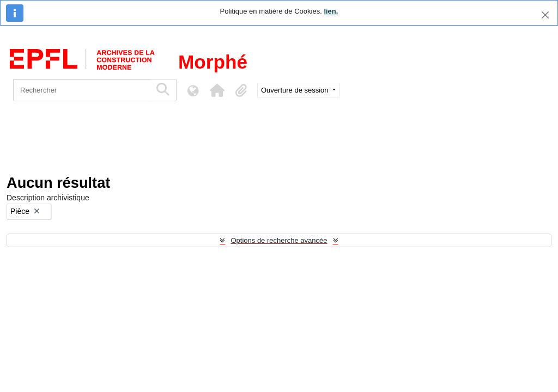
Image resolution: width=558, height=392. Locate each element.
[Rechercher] (82, 90)
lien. (331, 11)
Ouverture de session (296, 90)
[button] (217, 90)
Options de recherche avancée (279, 240)
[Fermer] (545, 15)
